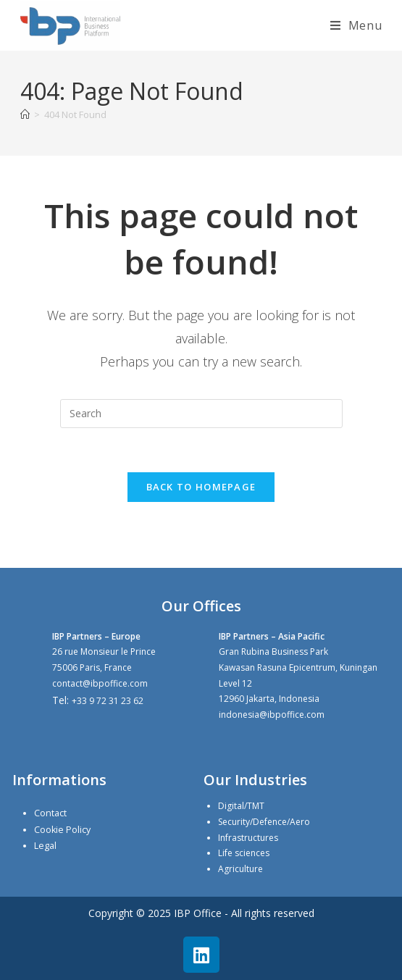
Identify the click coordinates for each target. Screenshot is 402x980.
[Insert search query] (201, 414)
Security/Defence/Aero (264, 822)
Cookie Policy (62, 830)
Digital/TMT (241, 806)
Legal (45, 846)
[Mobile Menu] (356, 25)
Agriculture (240, 869)
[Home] (25, 114)
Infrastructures (248, 838)
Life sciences (244, 853)
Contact (50, 813)
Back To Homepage (201, 487)
